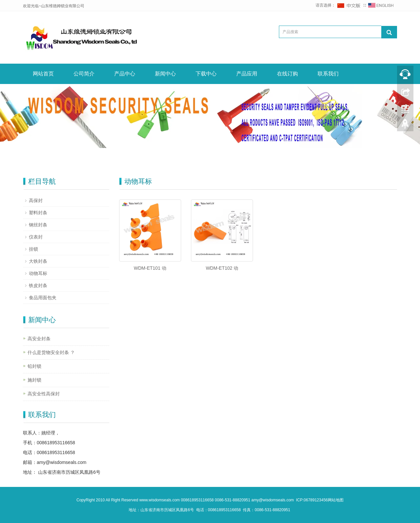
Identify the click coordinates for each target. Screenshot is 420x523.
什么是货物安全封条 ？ (51, 352)
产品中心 (125, 74)
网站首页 (43, 74)
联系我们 (328, 74)
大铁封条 (38, 261)
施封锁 (34, 380)
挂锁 (33, 249)
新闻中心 (165, 74)
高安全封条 (39, 339)
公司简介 (84, 74)
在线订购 (287, 74)
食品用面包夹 (43, 298)
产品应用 (247, 74)
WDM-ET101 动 (150, 268)
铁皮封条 (38, 285)
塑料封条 (38, 213)
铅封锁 (34, 366)
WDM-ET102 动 (222, 268)
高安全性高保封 (44, 394)
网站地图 (336, 500)
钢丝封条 (38, 225)
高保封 (36, 200)
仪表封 (36, 237)
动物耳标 (38, 273)
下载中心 (206, 74)
